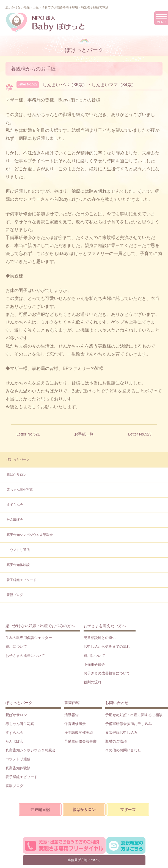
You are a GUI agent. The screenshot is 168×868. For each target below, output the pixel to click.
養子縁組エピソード (21, 580)
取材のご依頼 (116, 741)
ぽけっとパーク (18, 459)
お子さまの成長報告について (107, 673)
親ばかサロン (16, 475)
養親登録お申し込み (121, 733)
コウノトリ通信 (18, 550)
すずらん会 (15, 505)
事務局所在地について (84, 860)
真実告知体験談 (18, 565)
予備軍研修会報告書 (80, 741)
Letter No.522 (28, 84)
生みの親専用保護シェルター (29, 638)
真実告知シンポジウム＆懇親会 (30, 535)
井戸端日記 (40, 810)
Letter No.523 (140, 434)
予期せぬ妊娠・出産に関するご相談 (134, 715)
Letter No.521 (28, 434)
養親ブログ (15, 595)
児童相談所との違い (100, 638)
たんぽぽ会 (15, 520)
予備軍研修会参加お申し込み (129, 724)
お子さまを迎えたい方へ (105, 626)
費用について (16, 647)
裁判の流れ (93, 682)
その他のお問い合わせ (123, 750)
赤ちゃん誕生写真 (20, 490)
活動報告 (71, 715)
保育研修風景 (75, 724)
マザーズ (128, 810)
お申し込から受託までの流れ (107, 647)
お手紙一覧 (84, 434)
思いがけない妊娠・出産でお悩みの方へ (40, 626)
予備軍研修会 (94, 664)
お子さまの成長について (25, 656)
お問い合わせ (117, 703)
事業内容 (72, 703)
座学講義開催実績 (79, 733)
